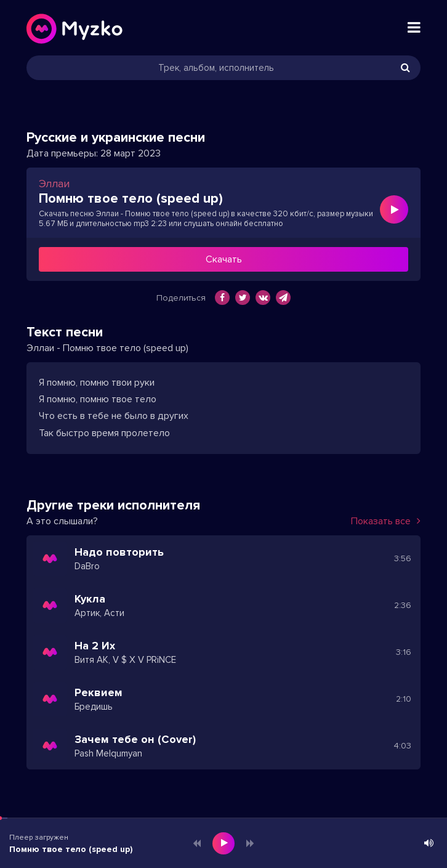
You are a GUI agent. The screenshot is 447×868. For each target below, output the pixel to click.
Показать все (386, 521)
